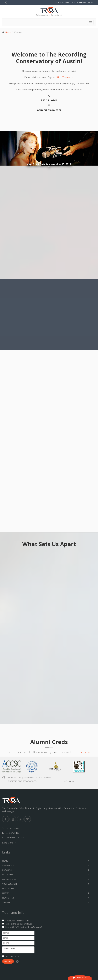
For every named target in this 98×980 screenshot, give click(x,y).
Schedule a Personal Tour (17, 921)
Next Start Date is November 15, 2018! (49, 164)
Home (8, 32)
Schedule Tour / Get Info (83, 2)
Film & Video (8, 889)
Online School (10, 879)
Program (7, 870)
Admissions (8, 865)
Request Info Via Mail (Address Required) (24, 927)
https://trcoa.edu (65, 77)
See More (85, 752)
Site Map (6, 902)
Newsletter (8, 898)
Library (6, 893)
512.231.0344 (63, 2)
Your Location (10, 884)
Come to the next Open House (19, 924)
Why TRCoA (8, 875)
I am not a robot (12, 956)
